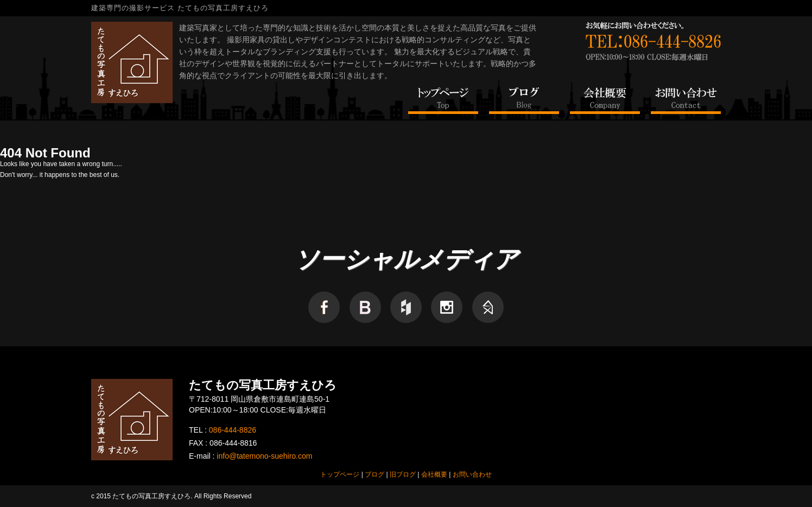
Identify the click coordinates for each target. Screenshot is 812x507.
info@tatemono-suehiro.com (264, 456)
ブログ (375, 474)
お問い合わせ (472, 474)
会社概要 (434, 474)
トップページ (340, 474)
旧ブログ (403, 474)
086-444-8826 (233, 430)
